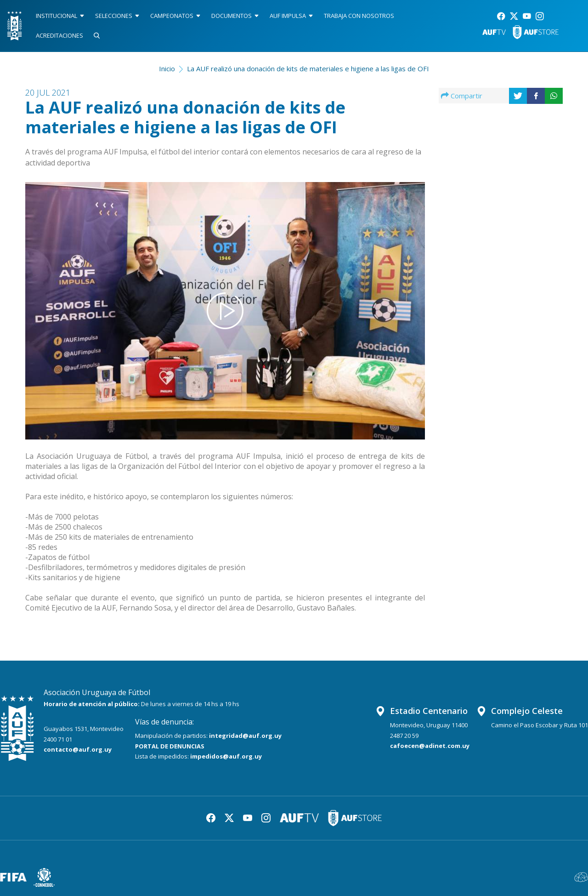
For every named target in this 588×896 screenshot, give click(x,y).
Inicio (167, 68)
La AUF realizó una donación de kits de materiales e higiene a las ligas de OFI (308, 68)
